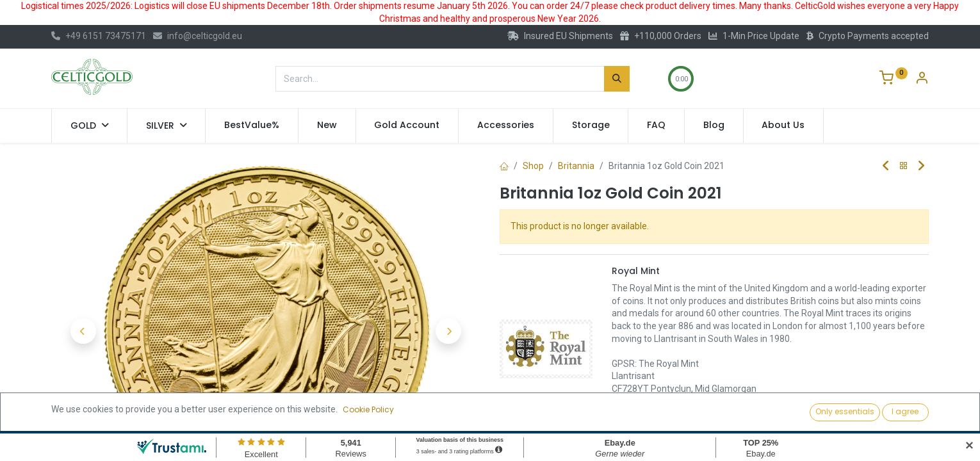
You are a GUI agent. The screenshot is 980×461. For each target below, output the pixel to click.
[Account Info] (922, 79)
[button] (83, 331)
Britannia (576, 166)
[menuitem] (252, 125)
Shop (533, 166)
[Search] (617, 79)
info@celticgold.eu (198, 36)
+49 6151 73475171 (99, 36)
